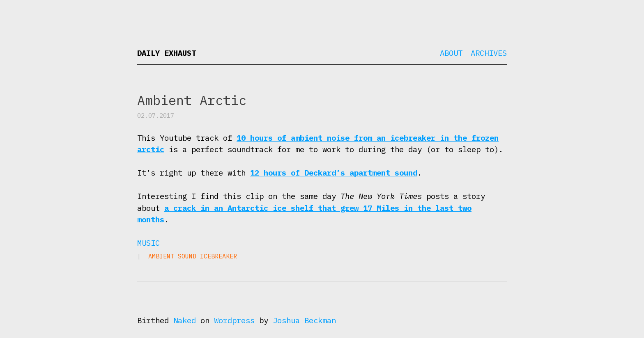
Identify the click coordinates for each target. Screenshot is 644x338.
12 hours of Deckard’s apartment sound (334, 173)
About (451, 53)
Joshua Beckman (304, 320)
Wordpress (234, 320)
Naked (185, 320)
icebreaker (218, 256)
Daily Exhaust (167, 53)
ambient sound (172, 256)
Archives (489, 53)
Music (148, 243)
